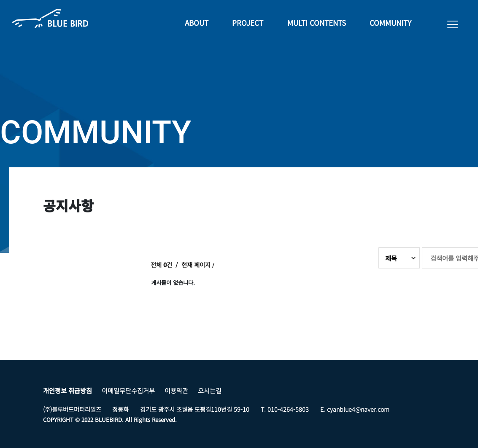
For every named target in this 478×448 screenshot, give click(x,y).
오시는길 (210, 390)
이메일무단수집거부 (128, 390)
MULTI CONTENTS (316, 23)
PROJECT (247, 23)
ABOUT (196, 23)
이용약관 (176, 390)
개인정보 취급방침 (68, 390)
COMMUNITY (390, 23)
